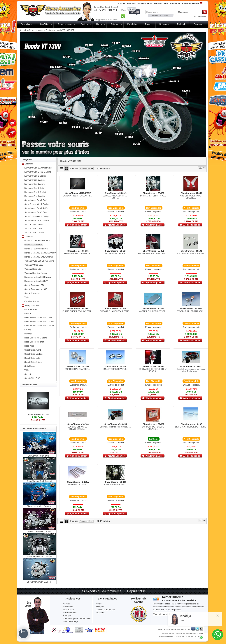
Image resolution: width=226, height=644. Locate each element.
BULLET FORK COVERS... (115, 369)
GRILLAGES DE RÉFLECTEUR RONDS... (153, 370)
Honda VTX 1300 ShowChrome (39, 257)
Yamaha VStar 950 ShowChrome (39, 261)
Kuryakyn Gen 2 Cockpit (35, 176)
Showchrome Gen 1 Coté (36, 212)
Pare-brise (132, 24)
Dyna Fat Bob (31, 309)
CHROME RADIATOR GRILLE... (77, 253)
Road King (29, 346)
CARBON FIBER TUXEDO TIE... (77, 196)
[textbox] (161, 12)
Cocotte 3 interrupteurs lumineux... (115, 427)
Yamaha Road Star (33, 269)
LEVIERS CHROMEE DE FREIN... (191, 427)
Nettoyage (164, 24)
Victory (28, 297)
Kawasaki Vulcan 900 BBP (36, 281)
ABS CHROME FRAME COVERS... (191, 197)
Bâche (148, 24)
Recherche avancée (160, 16)
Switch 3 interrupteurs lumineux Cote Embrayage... (191, 370)
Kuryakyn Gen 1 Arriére (35, 196)
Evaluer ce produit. (78, 212)
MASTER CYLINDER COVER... (153, 311)
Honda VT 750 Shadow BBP (37, 241)
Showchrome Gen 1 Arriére (37, 220)
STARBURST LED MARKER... (191, 311)
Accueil (23, 30)
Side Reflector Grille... (77, 485)
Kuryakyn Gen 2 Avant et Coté (38, 168)
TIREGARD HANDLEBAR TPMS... (115, 311)
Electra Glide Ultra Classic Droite (39, 322)
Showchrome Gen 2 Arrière (37, 208)
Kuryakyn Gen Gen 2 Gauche (38, 172)
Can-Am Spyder (32, 301)
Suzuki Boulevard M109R (36, 289)
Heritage (28, 334)
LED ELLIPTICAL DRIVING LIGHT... (115, 197)
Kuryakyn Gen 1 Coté (34, 188)
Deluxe (28, 313)
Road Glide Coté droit (34, 342)
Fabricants (100, 613)
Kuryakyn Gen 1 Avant (35, 184)
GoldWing (45, 24)
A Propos (100, 607)
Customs (49, 30)
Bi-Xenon (115, 24)
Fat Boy (28, 330)
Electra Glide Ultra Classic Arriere (40, 326)
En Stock (181, 24)
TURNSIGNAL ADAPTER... (77, 369)
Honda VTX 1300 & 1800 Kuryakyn (40, 253)
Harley (99, 24)
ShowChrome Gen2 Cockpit (37, 204)
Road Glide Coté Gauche (36, 338)
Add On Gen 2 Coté (33, 228)
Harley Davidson (32, 305)
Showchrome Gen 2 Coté (36, 200)
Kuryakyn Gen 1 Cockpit (35, 192)
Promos (99, 604)
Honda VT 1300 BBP (34, 245)
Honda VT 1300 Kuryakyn (36, 249)
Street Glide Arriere (33, 362)
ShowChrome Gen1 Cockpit (37, 216)
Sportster (29, 374)
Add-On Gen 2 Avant (34, 224)
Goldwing (29, 164)
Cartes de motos (65, 24)
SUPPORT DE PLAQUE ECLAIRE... (153, 428)
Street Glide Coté (32, 358)
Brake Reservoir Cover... (115, 485)
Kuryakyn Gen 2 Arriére (35, 180)
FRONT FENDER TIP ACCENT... (153, 253)
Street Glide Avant (33, 350)
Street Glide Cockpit (34, 354)
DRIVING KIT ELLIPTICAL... (153, 196)
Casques (198, 24)
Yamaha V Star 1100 (34, 265)
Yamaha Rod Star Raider (36, 273)
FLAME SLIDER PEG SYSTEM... (77, 311)
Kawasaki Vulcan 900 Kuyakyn (38, 277)
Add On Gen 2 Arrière (34, 233)
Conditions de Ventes (105, 610)
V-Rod (27, 370)
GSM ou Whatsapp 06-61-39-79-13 (183, 636)
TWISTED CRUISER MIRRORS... (191, 253)
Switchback (30, 366)
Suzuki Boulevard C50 (35, 285)
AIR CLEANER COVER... (115, 253)
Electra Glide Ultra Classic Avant (39, 317)
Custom (84, 24)
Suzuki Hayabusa (32, 293)
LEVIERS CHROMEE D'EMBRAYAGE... (78, 428)
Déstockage (26, 24)
